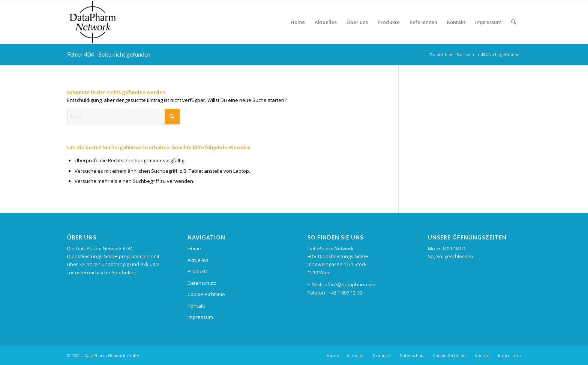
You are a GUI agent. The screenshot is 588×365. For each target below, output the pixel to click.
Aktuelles (198, 260)
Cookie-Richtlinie (206, 294)
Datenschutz (202, 283)
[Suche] (514, 22)
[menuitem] (298, 22)
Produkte (198, 271)
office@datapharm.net (350, 284)
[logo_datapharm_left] (115, 22)
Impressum (200, 317)
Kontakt (196, 306)
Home (194, 248)
